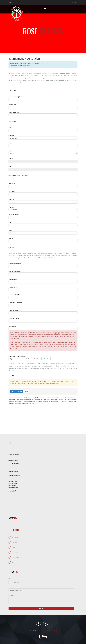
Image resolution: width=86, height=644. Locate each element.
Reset (26, 391)
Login (74, 2)
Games (14, 547)
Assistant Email (14, 310)
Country (11, 136)
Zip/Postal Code (14, 215)
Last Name (12, 192)
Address (11, 199)
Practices (15, 552)
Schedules (16, 537)
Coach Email (13, 279)
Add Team (46, 359)
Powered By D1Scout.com (49, 630)
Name (11, 128)
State (10, 151)
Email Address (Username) (17, 97)
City (10, 143)
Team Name (13, 326)
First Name (12, 184)
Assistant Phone (14, 318)
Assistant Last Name (15, 303)
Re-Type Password (15, 112)
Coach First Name (15, 264)
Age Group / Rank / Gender (18, 356)
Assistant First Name (15, 295)
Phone (11, 238)
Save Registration (17, 391)
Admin (11, 2)
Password (12, 105)
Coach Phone (13, 287)
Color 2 (11, 167)
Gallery (15, 542)
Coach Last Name (15, 271)
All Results (16, 562)
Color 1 (11, 159)
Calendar (15, 557)
